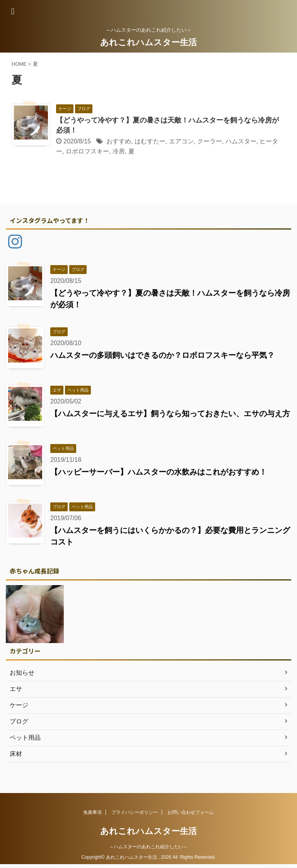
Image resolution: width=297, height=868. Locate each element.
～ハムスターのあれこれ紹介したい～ (148, 847)
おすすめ (119, 141)
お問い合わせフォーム (191, 812)
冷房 (119, 151)
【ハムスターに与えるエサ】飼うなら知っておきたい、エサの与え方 (170, 414)
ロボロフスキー (87, 151)
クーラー (210, 141)
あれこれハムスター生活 (148, 42)
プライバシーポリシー (135, 812)
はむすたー (150, 141)
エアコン (181, 141)
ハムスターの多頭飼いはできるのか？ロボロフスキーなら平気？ (162, 355)
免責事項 (92, 812)
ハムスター (241, 141)
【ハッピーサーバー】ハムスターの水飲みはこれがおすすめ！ (159, 472)
